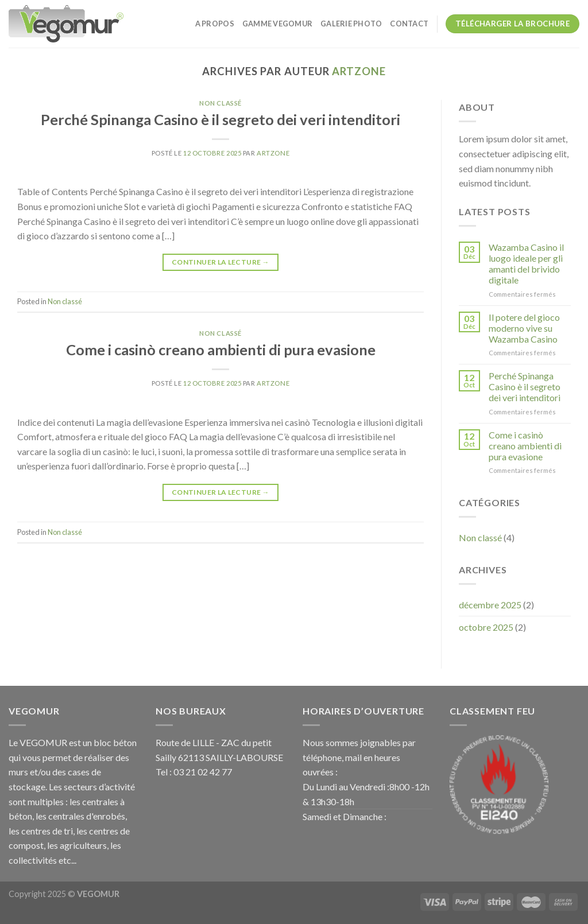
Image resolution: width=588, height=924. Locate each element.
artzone (359, 71)
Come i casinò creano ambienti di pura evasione (221, 350)
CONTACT (409, 24)
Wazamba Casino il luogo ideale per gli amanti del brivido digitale (526, 264)
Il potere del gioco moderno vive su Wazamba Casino (524, 328)
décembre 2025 (490, 605)
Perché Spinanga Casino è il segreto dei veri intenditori (220, 119)
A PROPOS (215, 24)
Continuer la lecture (220, 262)
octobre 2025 (486, 627)
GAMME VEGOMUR (277, 24)
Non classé (220, 103)
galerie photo (351, 24)
